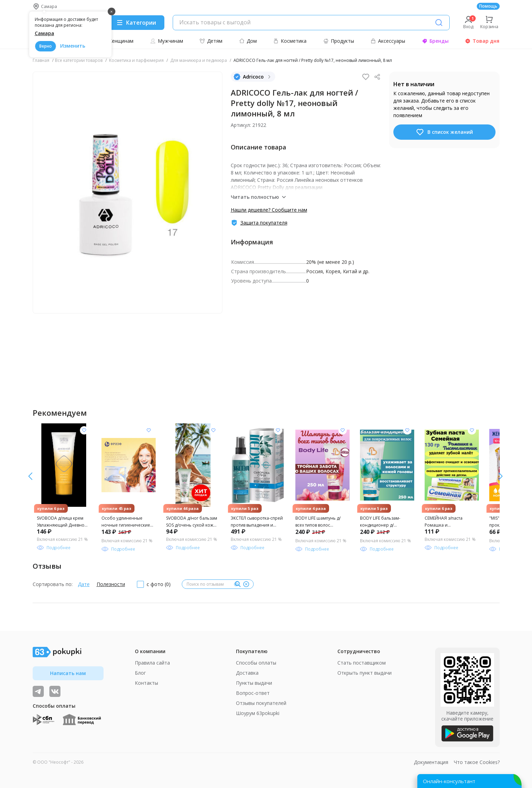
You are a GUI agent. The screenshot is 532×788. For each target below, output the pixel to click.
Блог (140, 673)
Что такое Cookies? (477, 762)
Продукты (339, 41)
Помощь (488, 6)
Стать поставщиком (362, 663)
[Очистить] (246, 584)
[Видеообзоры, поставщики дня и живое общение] (38, 691)
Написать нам (68, 673)
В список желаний (444, 132)
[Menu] (136, 23)
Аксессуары (388, 41)
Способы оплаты (256, 663)
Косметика (290, 41)
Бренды (435, 41)
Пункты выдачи (254, 683)
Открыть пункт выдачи (365, 673)
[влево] (501, 476)
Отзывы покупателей (261, 703)
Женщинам (117, 41)
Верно (46, 46)
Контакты (146, 683)
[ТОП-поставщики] (55, 691)
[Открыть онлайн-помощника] (469, 781)
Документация (431, 762)
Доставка (247, 673)
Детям (211, 41)
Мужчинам (167, 41)
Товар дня (482, 41)
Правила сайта (152, 663)
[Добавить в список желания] (84, 430)
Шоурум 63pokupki (258, 713)
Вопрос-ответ (253, 693)
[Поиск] (439, 23)
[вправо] (30, 476)
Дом (248, 41)
